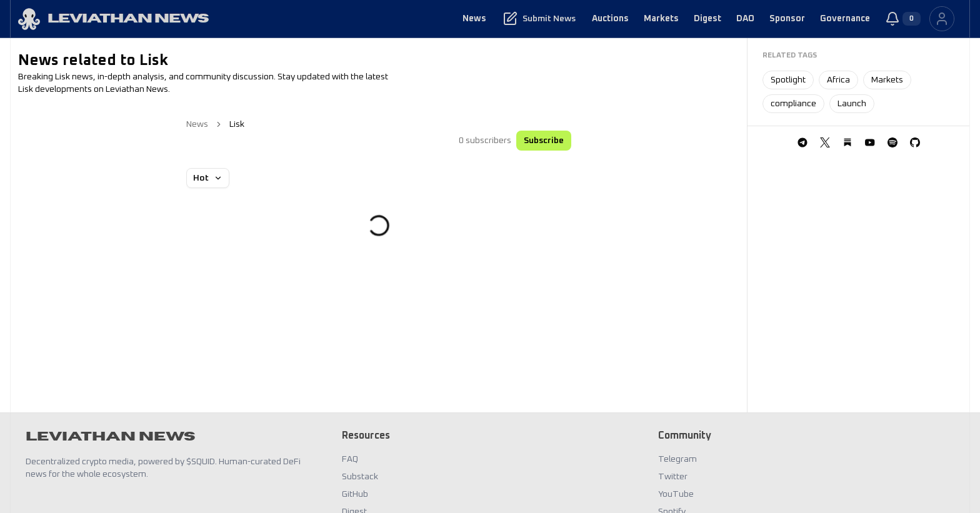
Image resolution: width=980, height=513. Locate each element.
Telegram (677, 459)
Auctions (610, 19)
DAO (745, 19)
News (474, 19)
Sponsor (787, 19)
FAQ (350, 459)
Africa (838, 80)
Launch (852, 104)
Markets (661, 19)
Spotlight (788, 80)
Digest (707, 19)
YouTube (676, 494)
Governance (845, 19)
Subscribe (544, 141)
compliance (793, 104)
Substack (360, 477)
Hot (208, 178)
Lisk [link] (237, 124)
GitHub (355, 494)
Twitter (673, 477)
